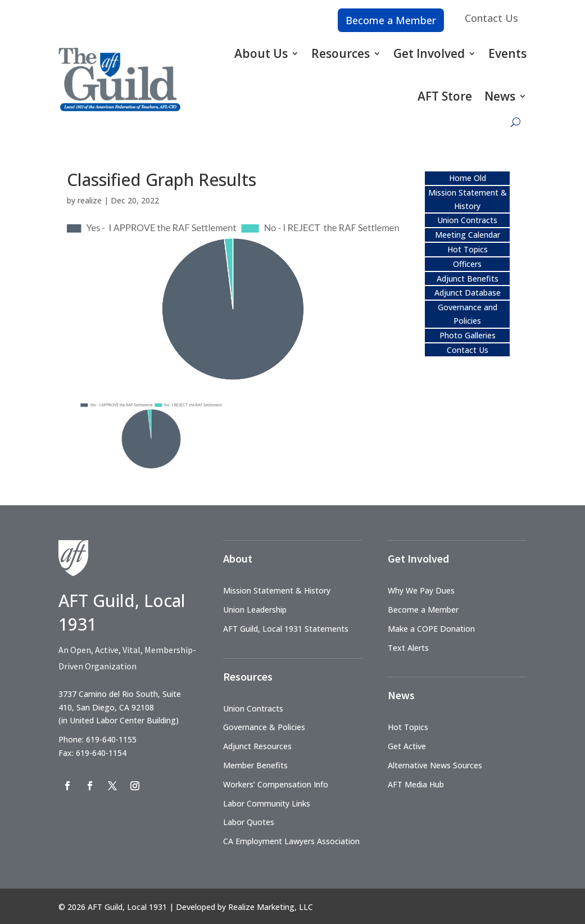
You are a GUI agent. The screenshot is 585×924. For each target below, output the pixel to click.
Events (507, 53)
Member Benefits (255, 765)
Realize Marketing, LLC (271, 907)
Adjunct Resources (257, 746)
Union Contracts (467, 220)
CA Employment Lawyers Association (291, 841)
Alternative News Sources (435, 765)
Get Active (407, 746)
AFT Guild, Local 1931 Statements (286, 629)
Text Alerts (408, 648)
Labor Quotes (249, 822)
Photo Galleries (468, 335)
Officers (467, 264)
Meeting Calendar (468, 235)
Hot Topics (468, 249)
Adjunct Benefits (468, 278)
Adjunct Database (468, 293)
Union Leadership (255, 610)
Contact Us (491, 18)
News (500, 96)
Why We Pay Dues (421, 590)
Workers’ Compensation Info (276, 784)
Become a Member (391, 20)
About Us (261, 53)
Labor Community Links (267, 803)
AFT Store (445, 96)
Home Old (468, 178)
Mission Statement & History (277, 590)
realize (90, 200)
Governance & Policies (264, 727)
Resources (341, 53)
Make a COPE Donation (431, 629)
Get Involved (429, 53)
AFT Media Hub (416, 784)
